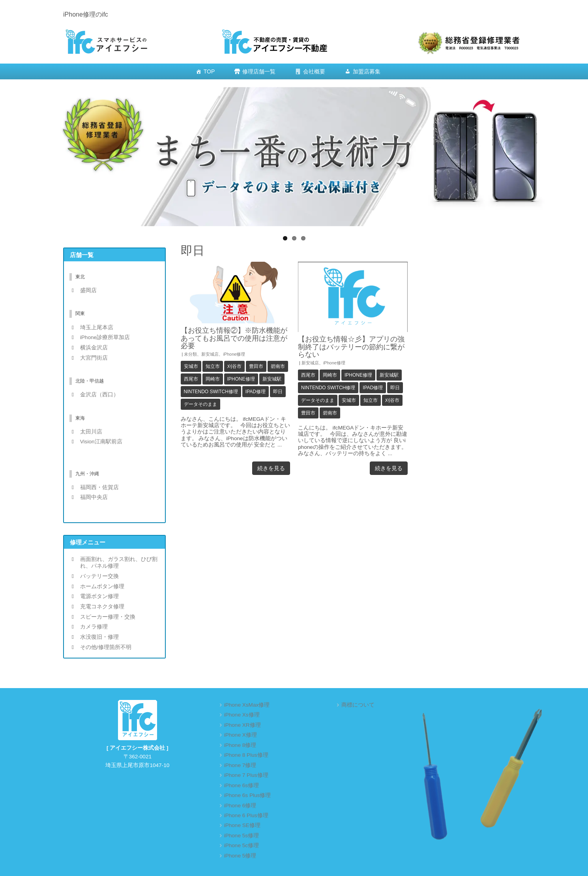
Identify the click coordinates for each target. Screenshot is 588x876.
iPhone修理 (234, 354)
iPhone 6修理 (240, 806)
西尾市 (191, 379)
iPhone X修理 (241, 735)
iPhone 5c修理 (242, 845)
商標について (358, 705)
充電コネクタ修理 (102, 607)
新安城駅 (272, 379)
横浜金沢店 (94, 348)
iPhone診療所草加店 (105, 337)
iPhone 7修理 (240, 765)
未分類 (190, 354)
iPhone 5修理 (240, 856)
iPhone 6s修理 (242, 785)
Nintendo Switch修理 (211, 392)
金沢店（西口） (99, 395)
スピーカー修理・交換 (108, 617)
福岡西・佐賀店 (99, 487)
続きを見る (271, 468)
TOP (209, 71)
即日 (278, 392)
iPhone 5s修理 (242, 836)
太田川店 (91, 432)
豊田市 (256, 366)
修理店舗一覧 (259, 71)
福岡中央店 (94, 497)
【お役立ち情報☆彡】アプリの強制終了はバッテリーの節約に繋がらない (351, 347)
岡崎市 (213, 379)
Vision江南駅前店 (101, 442)
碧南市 (278, 366)
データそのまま (200, 404)
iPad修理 (256, 392)
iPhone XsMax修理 (247, 705)
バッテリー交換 (99, 576)
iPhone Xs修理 (242, 715)
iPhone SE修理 (242, 825)
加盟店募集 (367, 71)
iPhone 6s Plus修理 (248, 795)
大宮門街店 (94, 358)
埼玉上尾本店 (97, 327)
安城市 (191, 366)
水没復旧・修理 (99, 637)
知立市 (213, 366)
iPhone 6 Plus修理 (246, 815)
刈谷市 (234, 366)
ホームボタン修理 (102, 586)
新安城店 (210, 354)
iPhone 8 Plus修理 (246, 755)
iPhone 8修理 (240, 745)
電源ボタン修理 (99, 596)
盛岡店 (88, 290)
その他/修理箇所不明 (106, 647)
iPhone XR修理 (243, 725)
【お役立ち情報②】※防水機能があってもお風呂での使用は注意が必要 (234, 338)
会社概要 (314, 71)
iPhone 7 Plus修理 (246, 775)
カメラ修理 (94, 627)
